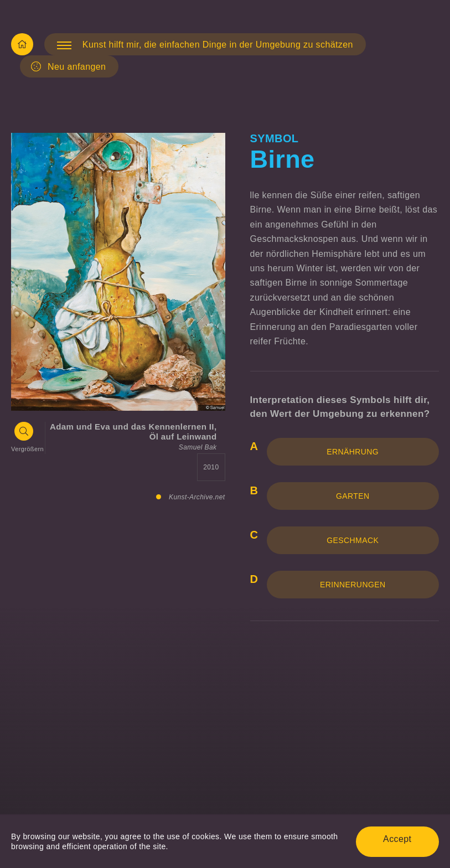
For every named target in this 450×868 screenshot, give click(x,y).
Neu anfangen (68, 66)
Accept (397, 839)
